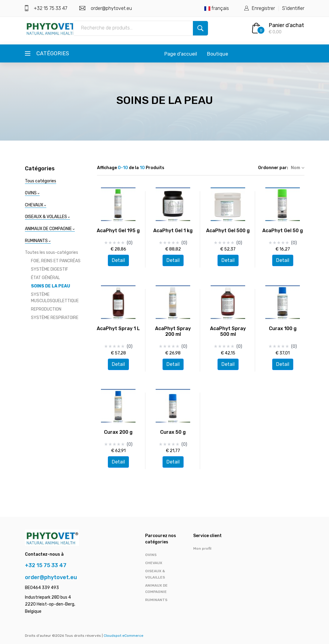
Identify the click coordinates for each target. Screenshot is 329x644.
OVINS (151, 555)
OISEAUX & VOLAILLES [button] (47, 217)
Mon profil (202, 548)
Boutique (218, 54)
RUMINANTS (156, 600)
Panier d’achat (286, 25)
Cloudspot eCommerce (123, 636)
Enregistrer (263, 8)
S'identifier (293, 8)
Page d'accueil (181, 54)
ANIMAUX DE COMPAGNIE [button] (50, 229)
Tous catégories (41, 181)
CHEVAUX (154, 563)
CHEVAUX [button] (36, 205)
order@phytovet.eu (111, 8)
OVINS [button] (32, 193)
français (217, 8)
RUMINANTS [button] (38, 241)
